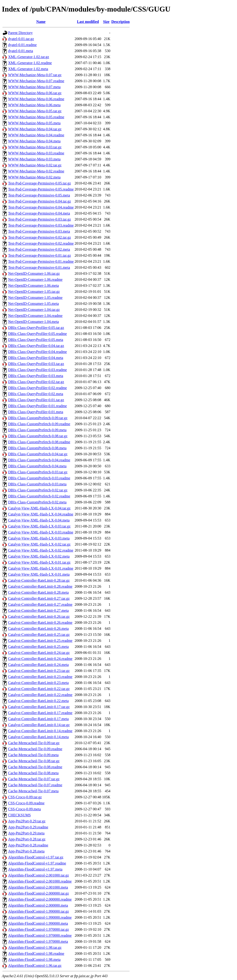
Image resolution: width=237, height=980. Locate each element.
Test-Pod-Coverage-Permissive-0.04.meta (39, 213)
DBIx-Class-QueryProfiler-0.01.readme (37, 406)
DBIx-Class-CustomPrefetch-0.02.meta (37, 502)
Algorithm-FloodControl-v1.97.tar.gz (36, 857)
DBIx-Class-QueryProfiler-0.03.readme (37, 370)
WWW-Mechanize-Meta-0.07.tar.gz (35, 75)
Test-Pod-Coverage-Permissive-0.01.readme (41, 261)
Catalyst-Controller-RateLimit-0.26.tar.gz (39, 616)
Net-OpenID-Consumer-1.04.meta (33, 322)
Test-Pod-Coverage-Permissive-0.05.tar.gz (39, 183)
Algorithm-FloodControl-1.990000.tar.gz (39, 911)
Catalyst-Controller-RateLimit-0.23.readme (40, 677)
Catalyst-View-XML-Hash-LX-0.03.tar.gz (39, 526)
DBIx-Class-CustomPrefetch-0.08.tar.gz (38, 436)
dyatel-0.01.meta (21, 51)
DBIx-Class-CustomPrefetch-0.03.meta (37, 484)
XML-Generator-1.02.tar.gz (29, 57)
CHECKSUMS (19, 815)
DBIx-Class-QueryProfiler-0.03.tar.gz (36, 364)
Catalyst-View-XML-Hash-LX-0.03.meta (39, 538)
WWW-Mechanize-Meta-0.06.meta (34, 105)
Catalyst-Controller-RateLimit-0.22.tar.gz (39, 689)
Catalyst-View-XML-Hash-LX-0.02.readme (41, 550)
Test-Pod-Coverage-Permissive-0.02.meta (39, 249)
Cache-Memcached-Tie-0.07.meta (33, 791)
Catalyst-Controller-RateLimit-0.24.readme (40, 659)
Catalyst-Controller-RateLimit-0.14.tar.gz (39, 725)
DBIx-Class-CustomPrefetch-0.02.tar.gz (38, 490)
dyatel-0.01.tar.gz (21, 39)
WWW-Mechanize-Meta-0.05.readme (36, 117)
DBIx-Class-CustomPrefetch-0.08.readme (39, 442)
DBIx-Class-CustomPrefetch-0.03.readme (39, 478)
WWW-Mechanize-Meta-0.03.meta (34, 159)
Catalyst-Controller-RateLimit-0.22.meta (38, 701)
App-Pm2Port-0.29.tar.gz (27, 821)
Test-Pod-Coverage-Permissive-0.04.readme (41, 207)
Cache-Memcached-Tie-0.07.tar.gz (34, 779)
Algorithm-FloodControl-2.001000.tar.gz (39, 875)
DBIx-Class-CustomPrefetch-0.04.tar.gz (38, 454)
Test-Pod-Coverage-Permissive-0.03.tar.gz (39, 219)
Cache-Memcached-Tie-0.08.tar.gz (34, 761)
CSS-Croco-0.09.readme (26, 803)
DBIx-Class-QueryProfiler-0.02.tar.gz (36, 382)
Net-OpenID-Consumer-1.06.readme (35, 279)
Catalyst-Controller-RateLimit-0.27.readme (40, 604)
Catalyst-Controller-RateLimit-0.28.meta (38, 592)
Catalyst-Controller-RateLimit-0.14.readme (40, 731)
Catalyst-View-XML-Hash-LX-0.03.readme (41, 532)
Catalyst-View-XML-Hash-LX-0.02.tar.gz (39, 544)
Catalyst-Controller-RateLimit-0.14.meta (38, 737)
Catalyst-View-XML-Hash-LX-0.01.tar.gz (39, 562)
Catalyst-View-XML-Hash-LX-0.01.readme (41, 568)
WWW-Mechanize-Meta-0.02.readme (36, 171)
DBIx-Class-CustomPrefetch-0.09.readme (39, 424)
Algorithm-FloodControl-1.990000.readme (40, 917)
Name (41, 22)
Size (106, 22)
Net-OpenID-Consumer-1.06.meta (33, 286)
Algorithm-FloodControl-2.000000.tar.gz (39, 893)
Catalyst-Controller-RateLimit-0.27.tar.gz (39, 598)
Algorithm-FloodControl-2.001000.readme (40, 881)
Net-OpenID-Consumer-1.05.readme (35, 298)
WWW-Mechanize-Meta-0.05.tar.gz (35, 111)
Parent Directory (20, 33)
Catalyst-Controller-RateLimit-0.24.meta (38, 665)
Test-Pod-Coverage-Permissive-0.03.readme (41, 225)
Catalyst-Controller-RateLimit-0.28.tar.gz (39, 580)
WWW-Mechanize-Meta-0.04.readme (36, 135)
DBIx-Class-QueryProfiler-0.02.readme (37, 388)
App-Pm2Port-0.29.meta (26, 833)
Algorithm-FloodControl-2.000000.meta (38, 905)
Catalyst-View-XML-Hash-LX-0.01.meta (39, 574)
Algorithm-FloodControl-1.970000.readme (40, 935)
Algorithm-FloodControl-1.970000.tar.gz (39, 929)
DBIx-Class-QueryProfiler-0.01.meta (36, 412)
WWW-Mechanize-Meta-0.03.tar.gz (35, 147)
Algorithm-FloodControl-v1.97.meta (35, 869)
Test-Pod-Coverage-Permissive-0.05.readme (41, 189)
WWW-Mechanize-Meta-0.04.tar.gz (35, 129)
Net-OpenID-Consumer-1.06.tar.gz (34, 273)
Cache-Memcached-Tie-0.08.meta (33, 773)
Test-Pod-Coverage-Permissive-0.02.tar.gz (39, 237)
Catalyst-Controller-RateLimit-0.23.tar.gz (39, 671)
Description (120, 22)
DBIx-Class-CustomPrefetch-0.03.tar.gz (38, 472)
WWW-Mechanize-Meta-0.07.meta (34, 87)
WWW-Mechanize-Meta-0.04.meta (34, 141)
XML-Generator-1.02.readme (30, 63)
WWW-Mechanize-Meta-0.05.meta (34, 123)
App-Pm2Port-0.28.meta (26, 851)
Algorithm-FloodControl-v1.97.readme (37, 863)
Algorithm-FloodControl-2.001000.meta (38, 887)
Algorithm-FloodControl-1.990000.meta (38, 923)
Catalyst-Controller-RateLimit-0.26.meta (38, 629)
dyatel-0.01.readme (22, 45)
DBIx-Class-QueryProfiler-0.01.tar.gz (36, 400)
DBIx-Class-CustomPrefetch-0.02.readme (39, 496)
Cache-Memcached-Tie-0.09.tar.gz (34, 743)
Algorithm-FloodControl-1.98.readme (36, 953)
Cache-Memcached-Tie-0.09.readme (35, 749)
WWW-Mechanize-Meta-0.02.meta (34, 177)
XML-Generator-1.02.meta (28, 69)
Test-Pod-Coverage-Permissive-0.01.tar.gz (39, 255)
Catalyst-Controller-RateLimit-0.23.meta (38, 683)
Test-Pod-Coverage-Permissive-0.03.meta (39, 231)
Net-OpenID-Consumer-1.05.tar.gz (34, 292)
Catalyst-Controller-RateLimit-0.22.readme (40, 695)
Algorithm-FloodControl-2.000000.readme (40, 899)
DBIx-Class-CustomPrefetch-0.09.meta (37, 430)
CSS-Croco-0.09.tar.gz (25, 797)
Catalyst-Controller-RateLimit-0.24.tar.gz (39, 653)
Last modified (88, 22)
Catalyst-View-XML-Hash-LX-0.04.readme (41, 514)
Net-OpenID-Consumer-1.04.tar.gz (34, 310)
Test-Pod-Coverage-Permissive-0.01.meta (39, 267)
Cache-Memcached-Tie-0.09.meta (33, 755)
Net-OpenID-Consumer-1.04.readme (35, 316)
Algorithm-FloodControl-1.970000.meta (38, 941)
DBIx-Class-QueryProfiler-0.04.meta (36, 358)
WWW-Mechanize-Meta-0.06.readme (36, 99)
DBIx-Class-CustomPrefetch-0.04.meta (37, 466)
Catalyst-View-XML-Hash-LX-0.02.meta (39, 556)
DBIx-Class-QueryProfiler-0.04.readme (37, 352)
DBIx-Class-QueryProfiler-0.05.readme (37, 334)
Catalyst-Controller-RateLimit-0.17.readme (40, 713)
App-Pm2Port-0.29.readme (28, 827)
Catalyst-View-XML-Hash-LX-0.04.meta (39, 520)
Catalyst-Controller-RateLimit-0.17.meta (38, 719)
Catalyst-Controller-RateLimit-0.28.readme (40, 586)
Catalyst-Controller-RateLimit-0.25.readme (40, 641)
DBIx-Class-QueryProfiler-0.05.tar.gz (36, 328)
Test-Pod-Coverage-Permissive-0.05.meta (39, 195)
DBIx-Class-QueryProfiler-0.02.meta (36, 394)
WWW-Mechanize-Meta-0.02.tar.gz (35, 165)
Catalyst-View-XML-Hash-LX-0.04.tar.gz (39, 508)
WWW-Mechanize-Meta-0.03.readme (36, 153)
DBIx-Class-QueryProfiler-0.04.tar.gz (36, 346)
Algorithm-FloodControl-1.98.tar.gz (35, 947)
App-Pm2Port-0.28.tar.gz (27, 839)
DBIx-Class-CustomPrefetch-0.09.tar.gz (38, 418)
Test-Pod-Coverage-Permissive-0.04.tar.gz (39, 201)
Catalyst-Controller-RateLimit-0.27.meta (38, 610)
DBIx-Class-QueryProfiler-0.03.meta (36, 376)
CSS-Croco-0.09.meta (24, 809)
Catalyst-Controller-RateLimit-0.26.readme (40, 623)
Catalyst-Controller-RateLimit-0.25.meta (38, 647)
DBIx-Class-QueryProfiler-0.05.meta (36, 340)
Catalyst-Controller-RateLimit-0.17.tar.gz (39, 707)
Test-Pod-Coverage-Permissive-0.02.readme (41, 243)
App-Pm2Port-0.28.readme (28, 845)
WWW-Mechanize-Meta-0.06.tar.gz (35, 93)
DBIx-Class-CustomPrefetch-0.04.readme (39, 460)
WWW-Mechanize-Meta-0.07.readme (36, 81)
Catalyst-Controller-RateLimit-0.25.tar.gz (39, 635)
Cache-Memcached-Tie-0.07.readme (35, 785)
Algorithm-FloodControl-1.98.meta (34, 960)
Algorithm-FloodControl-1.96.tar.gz (35, 966)
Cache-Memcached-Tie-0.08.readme (35, 767)
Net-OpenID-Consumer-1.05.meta (33, 304)
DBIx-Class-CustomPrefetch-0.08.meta (37, 448)
